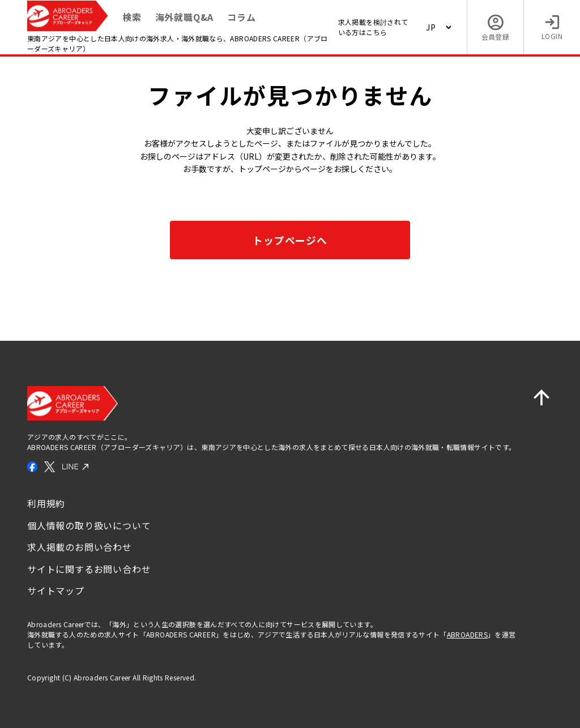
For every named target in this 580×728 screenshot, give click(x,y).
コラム (241, 17)
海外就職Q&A (185, 17)
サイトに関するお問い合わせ (89, 569)
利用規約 (46, 503)
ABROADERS (467, 634)
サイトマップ (56, 590)
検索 (132, 17)
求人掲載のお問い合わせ (80, 547)
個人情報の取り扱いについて (89, 525)
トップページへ (290, 240)
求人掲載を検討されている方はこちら (373, 27)
